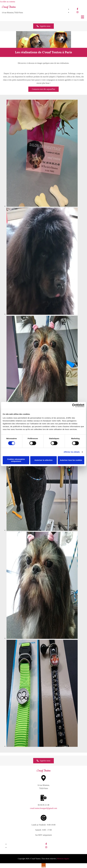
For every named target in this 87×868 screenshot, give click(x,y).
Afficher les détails (72, 452)
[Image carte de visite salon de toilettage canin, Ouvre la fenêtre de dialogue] (42, 206)
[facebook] (77, 9)
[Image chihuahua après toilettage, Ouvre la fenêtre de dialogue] (42, 638)
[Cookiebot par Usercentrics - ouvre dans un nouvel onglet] (74, 405)
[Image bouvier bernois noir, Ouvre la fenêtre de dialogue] (42, 314)
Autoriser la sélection (44, 460)
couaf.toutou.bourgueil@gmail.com (43, 808)
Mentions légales (63, 859)
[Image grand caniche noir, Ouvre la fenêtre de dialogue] (42, 530)
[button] (44, 26)
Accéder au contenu (8, 2)
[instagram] (78, 12)
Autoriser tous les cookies (71, 460)
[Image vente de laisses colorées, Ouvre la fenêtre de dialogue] (42, 746)
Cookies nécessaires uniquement (16, 460)
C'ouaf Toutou (9, 7)
